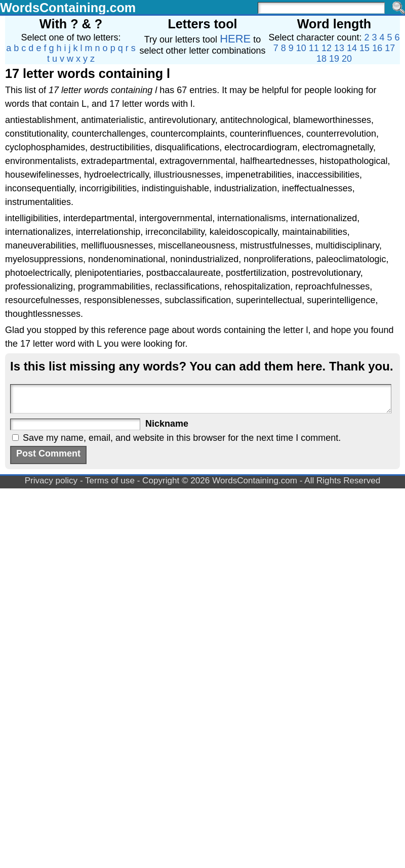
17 (390, 48)
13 (339, 48)
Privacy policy (51, 481)
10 (301, 48)
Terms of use (110, 481)
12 (327, 48)
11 (314, 48)
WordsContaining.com (68, 8)
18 (321, 59)
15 (364, 48)
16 (377, 48)
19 (334, 59)
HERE (235, 39)
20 (347, 59)
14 (352, 48)
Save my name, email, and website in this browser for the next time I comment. (182, 438)
